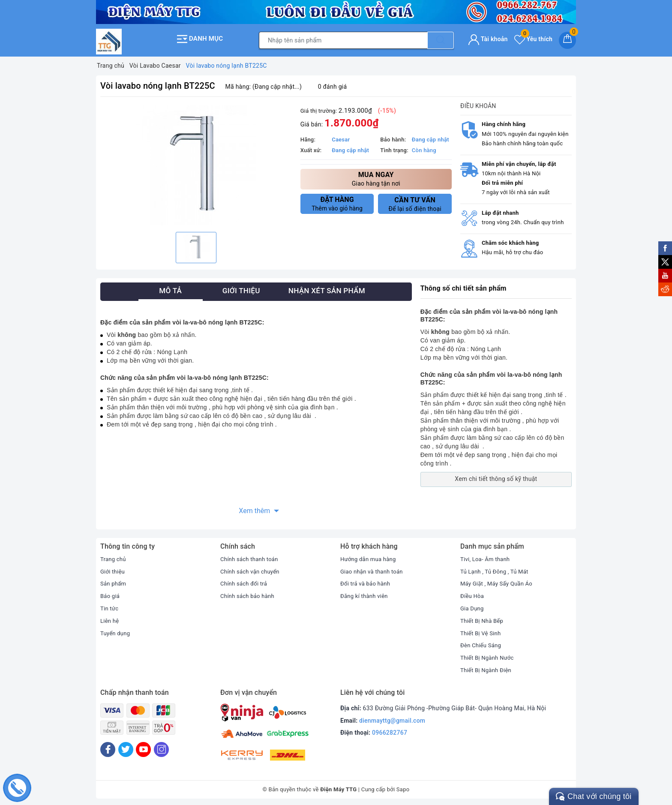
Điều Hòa (473, 593)
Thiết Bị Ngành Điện (488, 667)
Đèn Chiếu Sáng (482, 643)
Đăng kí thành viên (366, 593)
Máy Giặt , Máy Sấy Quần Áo (499, 581)
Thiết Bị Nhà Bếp (483, 618)
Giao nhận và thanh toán (374, 569)
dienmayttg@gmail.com (392, 718)
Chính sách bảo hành (249, 593)
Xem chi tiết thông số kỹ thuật (496, 477)
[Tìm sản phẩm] (343, 39)
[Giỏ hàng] (567, 39)
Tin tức (110, 606)
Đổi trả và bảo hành (367, 581)
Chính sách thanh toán (251, 556)
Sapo (403, 787)
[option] (196, 163)
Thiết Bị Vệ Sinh (482, 631)
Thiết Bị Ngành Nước (489, 655)
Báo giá (111, 593)
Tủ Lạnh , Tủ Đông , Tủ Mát (497, 569)
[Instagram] (161, 747)
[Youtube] (143, 747)
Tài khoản (488, 38)
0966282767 (390, 730)
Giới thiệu (113, 569)
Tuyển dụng (116, 631)
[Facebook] (108, 747)
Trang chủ (114, 556)
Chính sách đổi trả (245, 581)
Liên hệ (110, 618)
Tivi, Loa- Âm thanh (487, 556)
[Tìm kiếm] (441, 39)
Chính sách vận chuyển (252, 569)
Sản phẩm (114, 581)
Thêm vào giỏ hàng (337, 201)
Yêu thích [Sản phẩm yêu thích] (533, 38)
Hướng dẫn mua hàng (370, 556)
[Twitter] (126, 747)
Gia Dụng (473, 606)
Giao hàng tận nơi (376, 176)
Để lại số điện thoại (415, 201)
